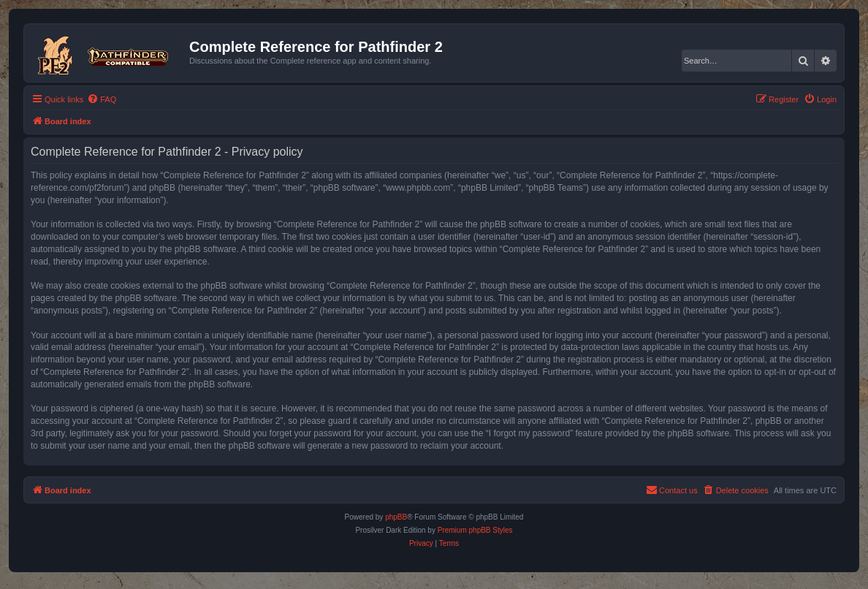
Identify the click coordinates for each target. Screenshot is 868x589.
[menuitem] (102, 99)
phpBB (396, 517)
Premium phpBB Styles (475, 530)
